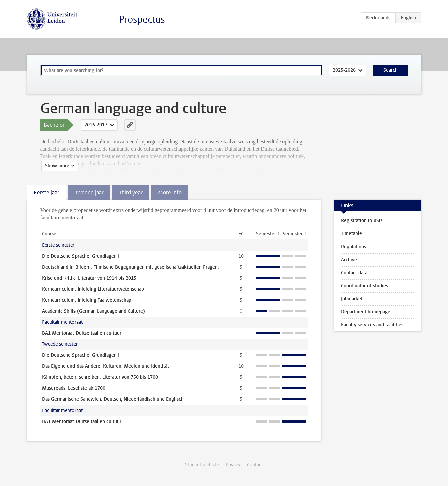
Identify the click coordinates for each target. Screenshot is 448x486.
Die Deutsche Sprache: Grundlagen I (81, 256)
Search (390, 70)
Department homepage (366, 312)
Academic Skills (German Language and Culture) (94, 311)
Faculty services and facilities (372, 325)
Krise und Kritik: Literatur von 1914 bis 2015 (89, 278)
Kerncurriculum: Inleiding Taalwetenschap (87, 300)
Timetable (352, 234)
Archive (349, 260)
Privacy (233, 465)
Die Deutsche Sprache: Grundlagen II (81, 355)
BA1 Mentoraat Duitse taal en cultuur (82, 333)
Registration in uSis (362, 221)
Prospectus (142, 20)
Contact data (354, 273)
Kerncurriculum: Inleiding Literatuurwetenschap (93, 289)
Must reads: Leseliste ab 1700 (74, 388)
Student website (202, 465)
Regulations (354, 247)
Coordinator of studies (364, 286)
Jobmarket (352, 299)
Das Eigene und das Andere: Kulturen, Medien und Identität (106, 366)
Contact (255, 465)
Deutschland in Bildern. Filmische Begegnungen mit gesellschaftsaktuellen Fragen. (131, 267)
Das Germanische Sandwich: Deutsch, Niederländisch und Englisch (113, 399)
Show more (56, 166)
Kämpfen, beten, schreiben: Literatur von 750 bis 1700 (100, 377)
